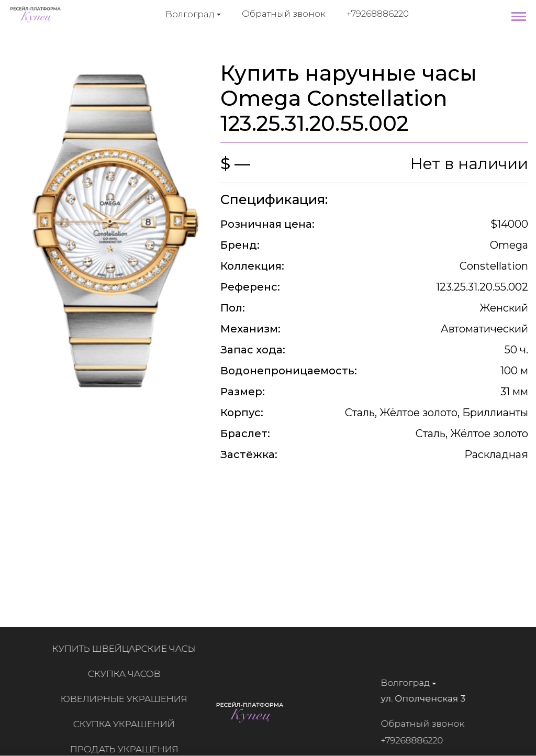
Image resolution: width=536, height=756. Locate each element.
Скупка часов (127, 674)
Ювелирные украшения (127, 699)
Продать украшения (127, 749)
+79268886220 (378, 14)
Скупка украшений (127, 724)
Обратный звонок (284, 14)
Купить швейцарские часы (127, 649)
